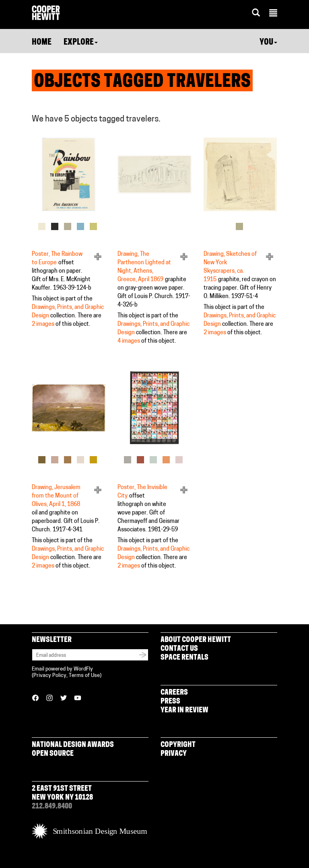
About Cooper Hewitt (196, 640)
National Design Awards (73, 745)
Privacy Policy (50, 676)
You (268, 43)
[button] (273, 14)
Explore (81, 43)
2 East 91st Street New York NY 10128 (62, 793)
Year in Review (184, 711)
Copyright (178, 745)
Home (42, 43)
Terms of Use (84, 676)
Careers (174, 693)
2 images (43, 324)
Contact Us (179, 649)
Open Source (53, 754)
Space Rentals (184, 658)
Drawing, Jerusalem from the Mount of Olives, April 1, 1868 (56, 496)
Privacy (174, 754)
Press (170, 702)
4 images (129, 341)
